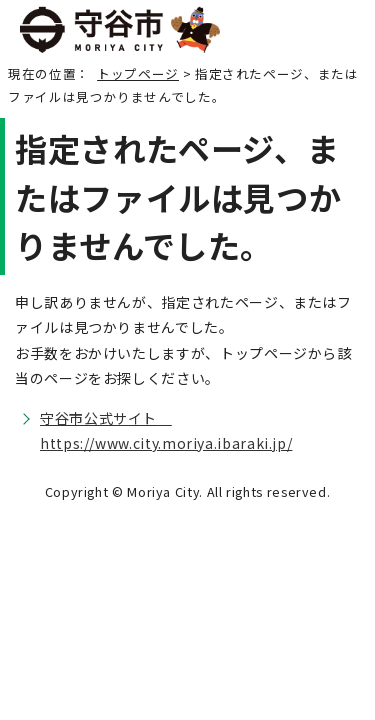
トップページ (138, 73)
